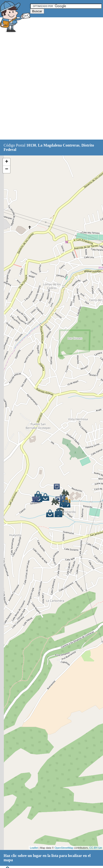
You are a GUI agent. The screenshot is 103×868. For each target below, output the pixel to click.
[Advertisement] (51, 87)
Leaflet (34, 848)
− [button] (7, 169)
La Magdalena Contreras (59, 145)
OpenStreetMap (64, 848)
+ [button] (7, 162)
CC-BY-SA (96, 848)
